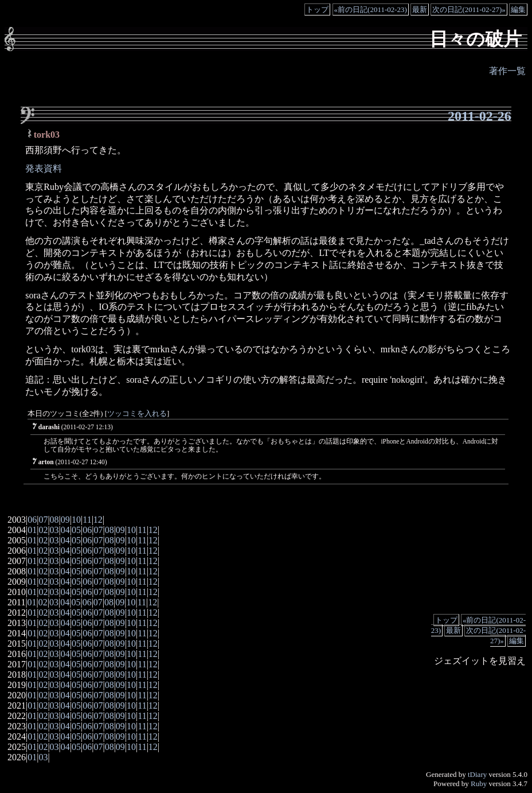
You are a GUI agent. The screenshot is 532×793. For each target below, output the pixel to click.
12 (98, 520)
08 (54, 520)
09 (65, 520)
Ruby (479, 784)
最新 (420, 9)
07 (43, 520)
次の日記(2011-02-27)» (469, 9)
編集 (518, 9)
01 (32, 530)
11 (87, 520)
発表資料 (44, 168)
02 (43, 530)
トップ (317, 9)
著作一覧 (507, 71)
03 (54, 530)
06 (32, 520)
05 (76, 530)
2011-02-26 (480, 116)
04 (65, 530)
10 (76, 520)
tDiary (477, 774)
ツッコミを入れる (137, 414)
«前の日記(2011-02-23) (371, 9)
